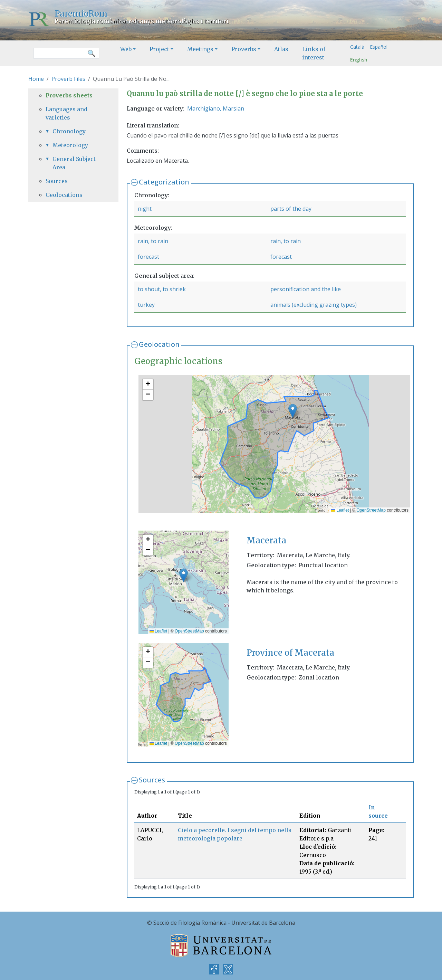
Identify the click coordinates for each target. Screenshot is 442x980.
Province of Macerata (290, 653)
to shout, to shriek (162, 289)
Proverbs (244, 49)
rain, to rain (153, 241)
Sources (152, 780)
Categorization (164, 182)
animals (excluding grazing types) (314, 305)
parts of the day (291, 209)
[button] (293, 411)
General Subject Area (74, 163)
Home (36, 79)
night (145, 209)
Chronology (69, 131)
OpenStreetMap (371, 510)
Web (126, 49)
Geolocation (159, 344)
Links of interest (314, 53)
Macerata (266, 540)
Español (379, 47)
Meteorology (70, 145)
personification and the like (306, 289)
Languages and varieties (66, 113)
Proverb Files (68, 79)
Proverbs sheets (69, 95)
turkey (146, 305)
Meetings (200, 49)
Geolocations (64, 195)
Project (159, 49)
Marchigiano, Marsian (216, 108)
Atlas (281, 49)
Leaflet (340, 510)
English (359, 60)
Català (357, 47)
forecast (148, 257)
